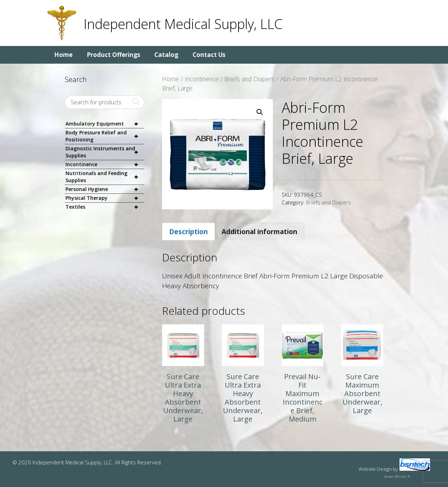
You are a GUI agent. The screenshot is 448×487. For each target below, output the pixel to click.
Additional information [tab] (259, 232)
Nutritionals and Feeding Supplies (105, 177)
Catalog (166, 55)
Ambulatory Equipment (105, 124)
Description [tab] (188, 232)
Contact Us (209, 55)
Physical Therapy (105, 198)
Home (63, 55)
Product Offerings (113, 55)
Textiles (105, 207)
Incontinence (202, 79)
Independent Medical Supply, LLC (183, 24)
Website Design (375, 469)
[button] (260, 112)
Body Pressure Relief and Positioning (105, 136)
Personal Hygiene (105, 189)
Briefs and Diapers (249, 79)
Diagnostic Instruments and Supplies (105, 152)
